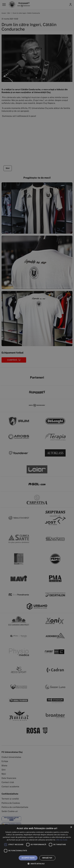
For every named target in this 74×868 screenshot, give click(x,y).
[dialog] (37, 846)
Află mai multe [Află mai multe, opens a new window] (62, 840)
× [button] (71, 827)
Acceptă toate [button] (28, 858)
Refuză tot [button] (47, 858)
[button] (37, 864)
